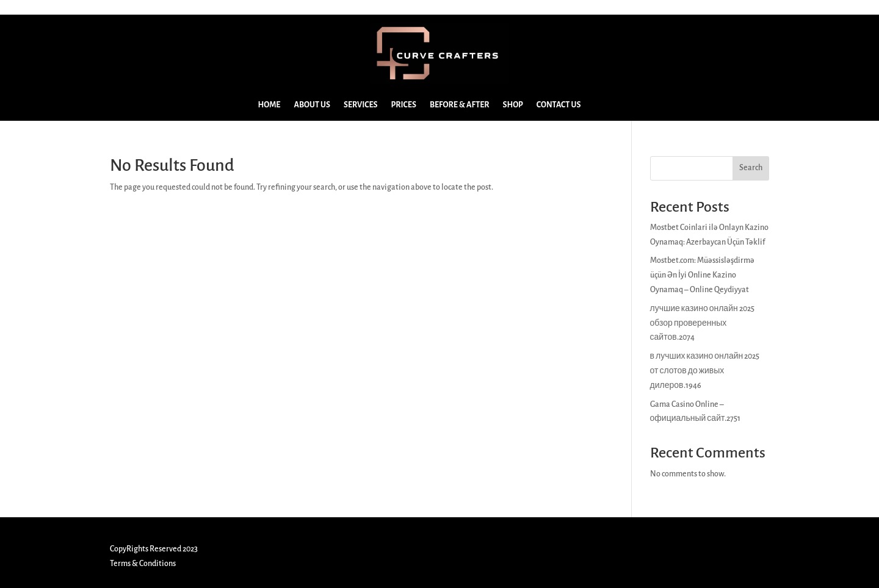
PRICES (404, 105)
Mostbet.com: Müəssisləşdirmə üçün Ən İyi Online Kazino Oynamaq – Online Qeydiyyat (702, 275)
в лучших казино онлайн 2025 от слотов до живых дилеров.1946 (705, 371)
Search (751, 168)
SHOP (513, 105)
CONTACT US (559, 105)
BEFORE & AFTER (460, 105)
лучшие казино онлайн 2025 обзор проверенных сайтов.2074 (702, 323)
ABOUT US (312, 105)
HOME (269, 105)
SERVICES (361, 105)
